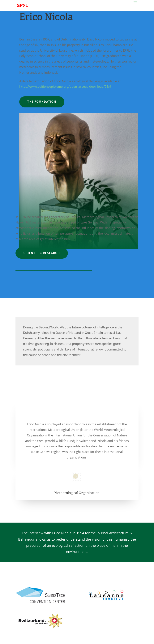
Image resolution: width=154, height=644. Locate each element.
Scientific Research (42, 253)
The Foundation (42, 102)
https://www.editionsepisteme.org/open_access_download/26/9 (65, 87)
